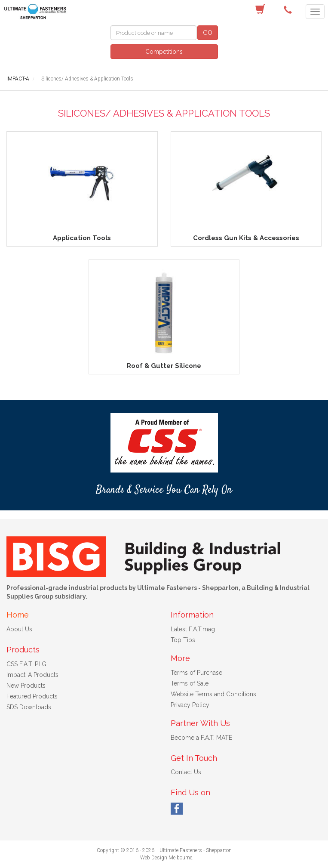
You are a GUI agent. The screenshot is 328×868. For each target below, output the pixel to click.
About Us (19, 629)
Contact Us (186, 772)
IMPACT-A (18, 79)
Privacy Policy (190, 705)
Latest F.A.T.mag (193, 629)
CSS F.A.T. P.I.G (26, 664)
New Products (26, 686)
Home (18, 615)
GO (208, 33)
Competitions (164, 52)
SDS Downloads (29, 707)
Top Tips (183, 640)
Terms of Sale (190, 683)
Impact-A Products (32, 675)
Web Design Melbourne (166, 858)
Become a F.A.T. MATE (201, 738)
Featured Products (32, 696)
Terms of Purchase (196, 673)
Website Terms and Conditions (213, 694)
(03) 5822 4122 (289, 10)
